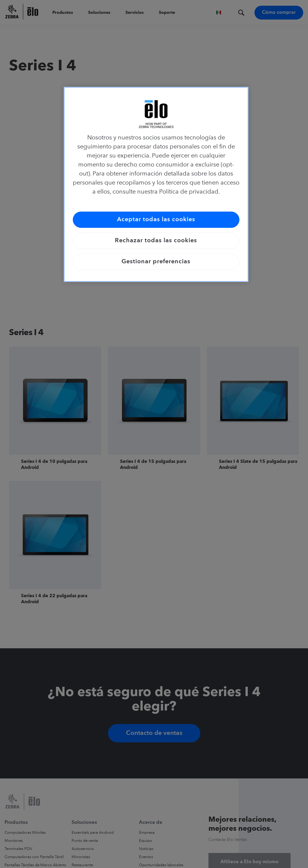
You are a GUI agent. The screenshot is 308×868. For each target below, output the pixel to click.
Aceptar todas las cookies (156, 220)
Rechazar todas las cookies (156, 241)
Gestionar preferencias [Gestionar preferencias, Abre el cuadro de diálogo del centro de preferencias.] (156, 262)
